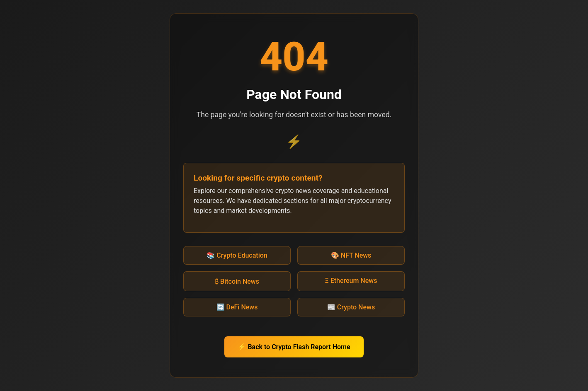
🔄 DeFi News (237, 307)
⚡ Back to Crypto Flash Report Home (294, 347)
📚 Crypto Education (237, 255)
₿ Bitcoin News (237, 281)
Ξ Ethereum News (351, 281)
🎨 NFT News (351, 255)
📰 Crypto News (351, 307)
